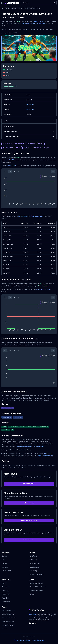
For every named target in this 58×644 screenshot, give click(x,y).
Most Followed (35, 563)
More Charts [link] (37, 148)
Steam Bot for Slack (9, 618)
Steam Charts (7, 571)
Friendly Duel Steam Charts (31, 8)
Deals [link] (41, 144)
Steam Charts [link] (7, 144)
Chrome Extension (9, 610)
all (18, 171)
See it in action (29, 540)
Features (29, 121)
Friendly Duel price (14, 166)
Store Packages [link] (8, 148)
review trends (41, 24)
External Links (29, 126)
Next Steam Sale (8, 621)
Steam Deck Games (37, 574)
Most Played (34, 560)
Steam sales (23, 216)
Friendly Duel (16, 8)
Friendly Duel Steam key (11, 160)
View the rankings (29, 484)
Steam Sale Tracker (36, 583)
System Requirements (29, 137)
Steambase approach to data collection (30, 446)
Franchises (6, 602)
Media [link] (26, 148)
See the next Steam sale (29, 520)
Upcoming (33, 571)
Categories (6, 587)
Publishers (6, 598)
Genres (5, 583)
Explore (5, 629)
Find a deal (29, 503)
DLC (4, 560)
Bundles (5, 567)
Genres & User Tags (29, 131)
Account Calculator (9, 625)
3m (5, 171)
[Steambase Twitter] (36, 623)
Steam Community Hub (45, 456)
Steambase (32, 614)
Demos (5, 563)
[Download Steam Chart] (53, 171)
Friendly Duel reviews (44, 290)
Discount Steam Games (38, 587)
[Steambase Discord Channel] (30, 623)
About (34, 640)
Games (8, 8)
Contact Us (40, 640)
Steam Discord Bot (9, 614)
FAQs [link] (46, 148)
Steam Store (48, 453)
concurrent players (29, 24)
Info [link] (18, 148)
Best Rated (33, 556)
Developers (6, 594)
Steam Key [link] (31, 144)
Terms (22, 640)
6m (10, 171)
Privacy (16, 640)
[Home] (2, 8)
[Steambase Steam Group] (33, 623)
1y (14, 171)
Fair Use (28, 640)
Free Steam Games (36, 591)
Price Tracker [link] (20, 144)
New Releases (35, 567)
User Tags (6, 591)
